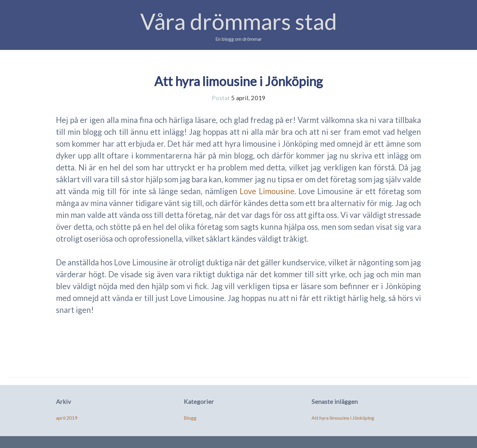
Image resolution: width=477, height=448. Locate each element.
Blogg (190, 418)
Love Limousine (267, 191)
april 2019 (67, 418)
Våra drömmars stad (239, 21)
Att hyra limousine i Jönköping (238, 81)
